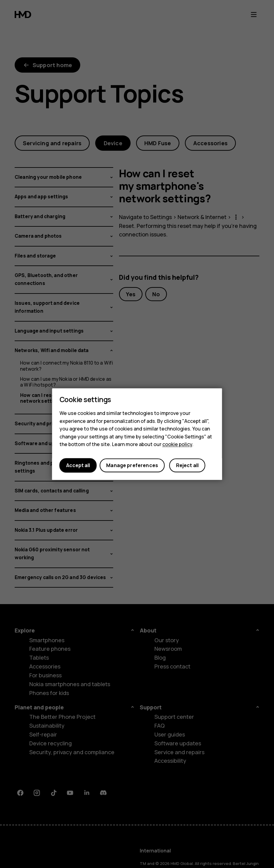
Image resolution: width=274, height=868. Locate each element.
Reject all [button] (187, 465)
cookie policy (177, 444)
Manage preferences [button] (132, 465)
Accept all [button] (78, 465)
